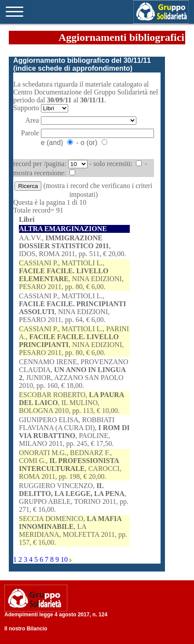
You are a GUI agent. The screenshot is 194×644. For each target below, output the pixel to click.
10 (65, 559)
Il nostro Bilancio (26, 629)
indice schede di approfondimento (73, 68)
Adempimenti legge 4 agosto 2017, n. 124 (56, 615)
